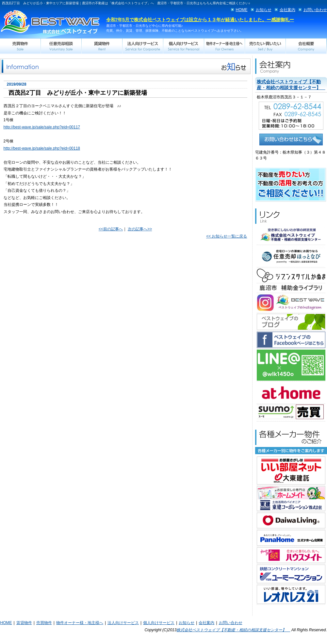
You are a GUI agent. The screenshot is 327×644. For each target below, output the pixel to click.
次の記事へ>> (140, 229)
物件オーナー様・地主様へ (80, 623)
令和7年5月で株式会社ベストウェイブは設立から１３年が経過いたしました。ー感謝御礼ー (200, 20)
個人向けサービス (159, 623)
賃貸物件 (24, 623)
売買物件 (44, 623)
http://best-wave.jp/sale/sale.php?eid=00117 (42, 127)
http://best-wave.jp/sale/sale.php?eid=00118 (42, 148)
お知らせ (264, 10)
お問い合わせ (315, 10)
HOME (242, 10)
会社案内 (287, 10)
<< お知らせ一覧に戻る (227, 236)
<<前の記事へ (111, 229)
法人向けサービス (123, 623)
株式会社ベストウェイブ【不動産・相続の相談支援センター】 (233, 630)
